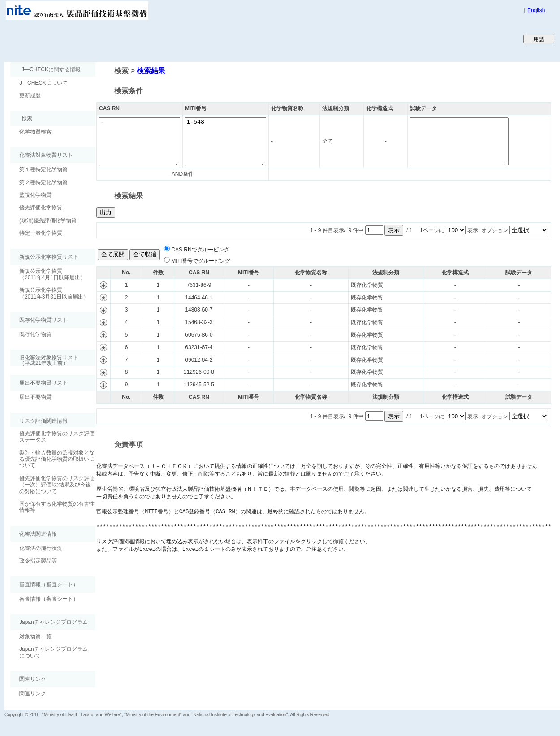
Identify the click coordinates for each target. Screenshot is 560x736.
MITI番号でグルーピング (201, 261)
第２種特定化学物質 (43, 182)
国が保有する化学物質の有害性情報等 (57, 507)
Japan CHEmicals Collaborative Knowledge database (113, 39)
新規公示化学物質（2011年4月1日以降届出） (52, 274)
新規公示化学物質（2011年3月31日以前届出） (54, 293)
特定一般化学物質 (41, 233)
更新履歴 (30, 95)
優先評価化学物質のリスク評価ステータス (57, 437)
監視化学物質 (35, 195)
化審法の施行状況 (41, 548)
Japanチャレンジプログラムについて (54, 652)
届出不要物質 (35, 397)
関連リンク (33, 693)
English (536, 10)
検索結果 (151, 71)
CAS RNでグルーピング (200, 250)
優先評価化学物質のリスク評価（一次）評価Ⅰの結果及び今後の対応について (57, 485)
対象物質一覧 (35, 636)
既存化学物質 (35, 334)
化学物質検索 (35, 132)
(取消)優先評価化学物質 (48, 221)
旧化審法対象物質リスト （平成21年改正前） (44, 360)
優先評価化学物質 (41, 208)
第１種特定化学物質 (43, 169)
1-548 (239, 141)
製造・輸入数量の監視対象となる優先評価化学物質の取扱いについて (57, 459)
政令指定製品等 (38, 561)
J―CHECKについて (43, 83)
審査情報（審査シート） (49, 599)
